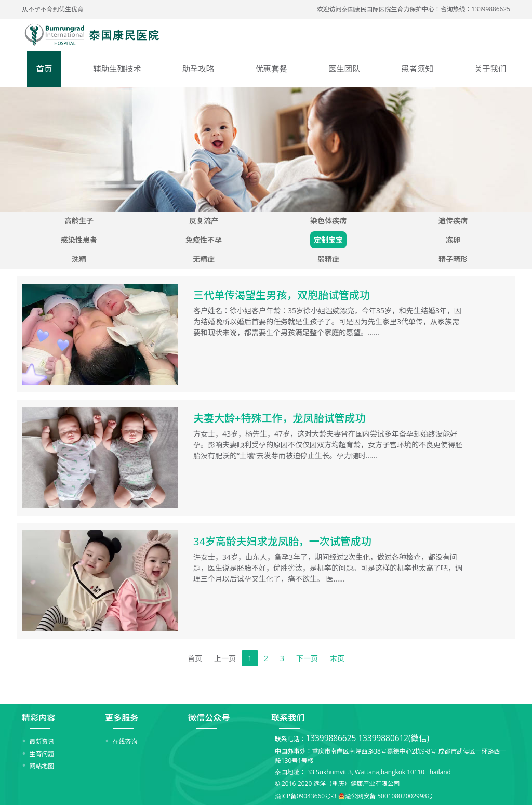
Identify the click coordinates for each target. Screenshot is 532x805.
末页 (337, 658)
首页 (44, 69)
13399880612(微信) (394, 738)
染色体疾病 (328, 221)
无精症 (204, 259)
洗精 (79, 259)
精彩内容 (38, 718)
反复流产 (204, 221)
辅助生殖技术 (117, 69)
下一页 (307, 658)
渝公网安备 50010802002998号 (389, 796)
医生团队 (344, 69)
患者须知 (417, 69)
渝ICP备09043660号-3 (306, 796)
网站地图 (42, 766)
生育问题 (42, 754)
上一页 (225, 658)
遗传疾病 (453, 221)
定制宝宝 (328, 240)
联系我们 (288, 718)
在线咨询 (125, 741)
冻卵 (453, 240)
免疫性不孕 (204, 240)
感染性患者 (79, 240)
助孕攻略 (198, 69)
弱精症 (328, 259)
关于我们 (490, 69)
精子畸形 (453, 259)
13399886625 (331, 738)
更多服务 (122, 718)
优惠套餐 (271, 69)
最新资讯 (42, 741)
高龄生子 (79, 221)
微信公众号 (209, 718)
